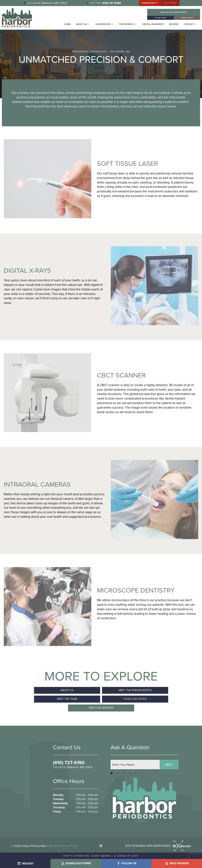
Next (169, 764)
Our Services (105, 24)
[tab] (112, 773)
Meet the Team (67, 699)
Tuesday (58, 799)
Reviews (174, 24)
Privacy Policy (69, 846)
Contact (191, 24)
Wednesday (60, 803)
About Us (83, 24)
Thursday (59, 807)
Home (67, 24)
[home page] (17, 18)
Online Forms (160, 18)
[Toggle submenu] (89, 24)
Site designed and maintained (158, 846)
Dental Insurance (153, 24)
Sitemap (53, 846)
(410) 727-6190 (69, 762)
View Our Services (101, 708)
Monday (58, 795)
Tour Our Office (135, 699)
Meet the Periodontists (135, 690)
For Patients (128, 24)
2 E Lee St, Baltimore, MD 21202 (45, 3)
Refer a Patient (187, 18)
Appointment (174, 12)
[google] (101, 846)
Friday (57, 811)
